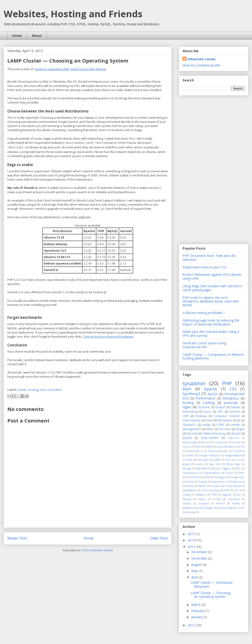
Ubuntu (236, 433)
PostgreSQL (237, 477)
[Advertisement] (207, 169)
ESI (243, 447)
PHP (227, 383)
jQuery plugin (205, 508)
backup (187, 499)
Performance (206, 398)
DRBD (209, 447)
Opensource (190, 473)
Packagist (220, 477)
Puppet (203, 482)
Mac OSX (215, 464)
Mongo (187, 468)
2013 (192, 547)
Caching (209, 403)
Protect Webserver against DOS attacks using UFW (212, 276)
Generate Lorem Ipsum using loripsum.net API (204, 345)
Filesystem (225, 420)
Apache (210, 389)
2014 (192, 540)
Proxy (190, 482)
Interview (203, 460)
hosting (33, 390)
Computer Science (227, 416)
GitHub (235, 407)
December (200, 552)
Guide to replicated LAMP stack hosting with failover (70, 69)
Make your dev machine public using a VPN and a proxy (211, 333)
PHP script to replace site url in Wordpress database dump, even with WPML (211, 301)
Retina (190, 486)
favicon (220, 503)
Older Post (159, 538)
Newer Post (17, 538)
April (195, 577)
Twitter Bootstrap (214, 433)
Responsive (238, 482)
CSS (233, 389)
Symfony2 (191, 394)
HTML (220, 425)
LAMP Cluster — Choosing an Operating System (210, 595)
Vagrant (227, 495)
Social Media (233, 486)
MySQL (213, 394)
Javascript (231, 403)
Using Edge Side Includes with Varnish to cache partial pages (212, 288)
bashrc (202, 499)
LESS (228, 460)
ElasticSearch (195, 451)
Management (192, 429)
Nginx (187, 407)
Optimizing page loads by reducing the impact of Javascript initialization (211, 322)
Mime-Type (233, 464)
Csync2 (187, 447)
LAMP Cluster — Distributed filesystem (212, 584)
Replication (219, 482)
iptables (187, 508)
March (196, 605)
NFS (238, 468)
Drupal (220, 407)
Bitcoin (205, 442)
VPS (220, 412)
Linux (43, 390)
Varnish (235, 412)
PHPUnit (196, 477)
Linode (235, 425)
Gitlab (190, 455)
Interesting (190, 412)
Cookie (236, 442)
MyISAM (201, 468)
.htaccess (233, 438)
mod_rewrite (210, 438)
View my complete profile (201, 65)
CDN (186, 416)
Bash (187, 389)
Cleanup (201, 416)
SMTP (202, 486)
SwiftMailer (190, 490)
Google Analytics (209, 455)
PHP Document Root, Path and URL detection (209, 258)
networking (225, 508)
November (200, 558)
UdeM (186, 495)
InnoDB (187, 460)
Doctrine (204, 407)
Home (17, 36)
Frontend (239, 451)
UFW (226, 490)
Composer (221, 442)
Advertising (189, 442)
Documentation (227, 447)
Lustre (200, 464)
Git (239, 420)
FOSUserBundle (218, 451)
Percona (225, 429)
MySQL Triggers (221, 468)
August (197, 565)
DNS (198, 447)
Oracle (229, 473)
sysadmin (55, 390)
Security (192, 433)
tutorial (191, 512)
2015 (192, 534)
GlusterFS (189, 425)
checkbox (234, 499)
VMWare (201, 495)
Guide (22, 390)
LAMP (217, 460)
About (37, 36)
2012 (192, 625)
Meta (210, 429)
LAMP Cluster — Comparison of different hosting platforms (213, 356)
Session (215, 486)
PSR (208, 477)
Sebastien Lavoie (201, 59)
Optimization (212, 473)
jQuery (187, 438)
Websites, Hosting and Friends (73, 14)
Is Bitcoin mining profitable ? (204, 313)
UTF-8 (237, 490)
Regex (240, 429)
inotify (236, 503)
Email (209, 420)
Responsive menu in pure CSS (205, 267)
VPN (214, 495)
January (197, 617)
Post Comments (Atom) (97, 550)
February (198, 611)
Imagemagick (233, 455)
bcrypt (217, 499)
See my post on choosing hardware (108, 336)
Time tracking (210, 490)
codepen (203, 503)
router (241, 508)
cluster (187, 503)
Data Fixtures (192, 420)
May (195, 571)
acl (239, 495)
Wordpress (231, 398)
